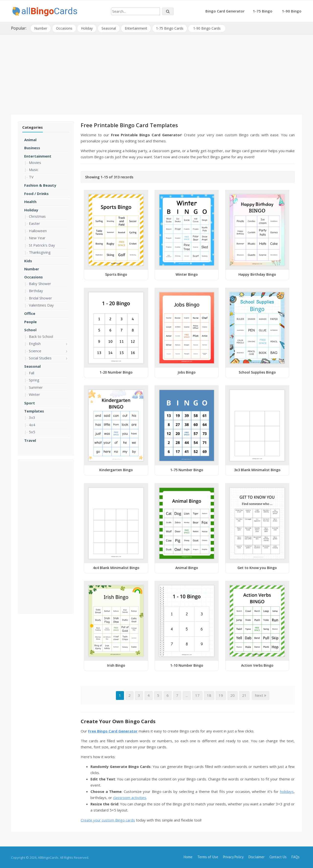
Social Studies (40, 357)
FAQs (296, 856)
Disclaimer (257, 856)
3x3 (32, 417)
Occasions (64, 28)
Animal (30, 139)
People (30, 321)
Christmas (37, 216)
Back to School (41, 336)
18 (209, 695)
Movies (35, 162)
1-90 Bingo (292, 11)
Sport (30, 402)
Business (32, 148)
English (35, 343)
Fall (32, 372)
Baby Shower (40, 283)
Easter (34, 223)
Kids (28, 260)
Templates (34, 411)
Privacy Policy (233, 856)
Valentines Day (41, 305)
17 (197, 695)
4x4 (32, 424)
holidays (287, 791)
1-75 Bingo (263, 11)
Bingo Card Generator (225, 11)
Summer (36, 387)
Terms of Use (208, 856)
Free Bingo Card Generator (113, 731)
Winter (34, 394)
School (30, 330)
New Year (37, 238)
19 (221, 695)
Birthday (36, 290)
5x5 (32, 432)
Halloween (38, 230)
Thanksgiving (40, 252)
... (187, 695)
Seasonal (109, 28)
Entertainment (136, 28)
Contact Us (278, 856)
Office (30, 313)
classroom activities (130, 797)
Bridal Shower (40, 297)
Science (35, 350)
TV (31, 176)
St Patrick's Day (42, 245)
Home (188, 856)
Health (30, 201)
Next (261, 695)
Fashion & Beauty (40, 185)
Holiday (87, 28)
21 (244, 695)
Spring (34, 380)
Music (34, 169)
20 (233, 695)
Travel (30, 440)
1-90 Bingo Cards (207, 28)
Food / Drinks (36, 193)
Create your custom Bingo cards (108, 820)
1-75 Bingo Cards (170, 28)
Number (41, 28)
